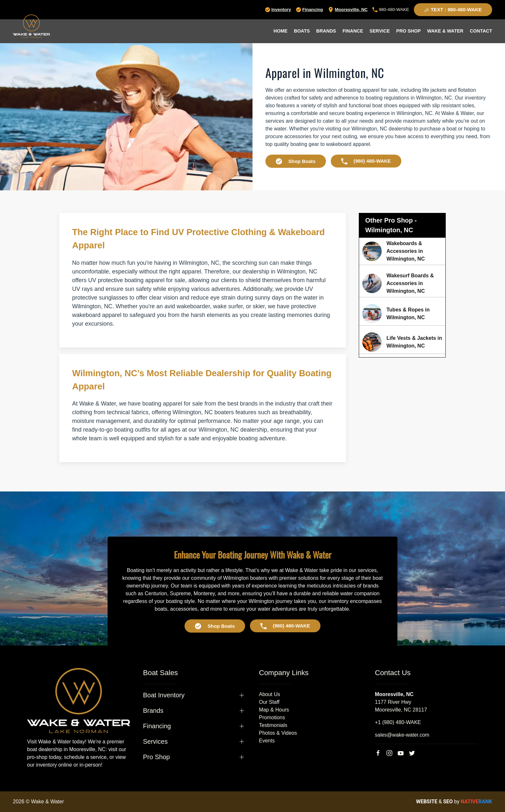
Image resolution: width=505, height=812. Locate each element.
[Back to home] (31, 26)
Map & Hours (274, 710)
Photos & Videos (278, 733)
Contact (481, 31)
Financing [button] (157, 726)
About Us (270, 694)
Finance (353, 31)
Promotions (272, 717)
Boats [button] (302, 31)
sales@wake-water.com (402, 735)
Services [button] (155, 741)
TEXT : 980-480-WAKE (453, 10)
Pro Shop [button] (408, 31)
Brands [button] (326, 31)
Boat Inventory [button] (164, 695)
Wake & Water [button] (445, 31)
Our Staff (269, 702)
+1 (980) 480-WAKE (398, 722)
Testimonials (273, 725)
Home (280, 31)
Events (267, 741)
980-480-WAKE (391, 10)
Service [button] (380, 31)
